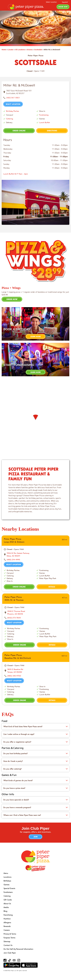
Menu (6, 873)
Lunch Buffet (45, 122)
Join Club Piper (10, 953)
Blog (5, 911)
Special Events (9, 888)
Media (6, 907)
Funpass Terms (9, 938)
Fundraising (44, 115)
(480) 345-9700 (14, 676)
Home (4, 50)
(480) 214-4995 (13, 560)
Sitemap (7, 941)
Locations (7, 877)
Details (52, 587)
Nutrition (7, 919)
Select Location (51, 2)
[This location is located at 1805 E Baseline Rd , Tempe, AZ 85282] (37, 671)
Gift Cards (8, 900)
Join (35, 837)
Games (6, 885)
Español (65, 2)
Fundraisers (8, 892)
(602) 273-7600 (14, 618)
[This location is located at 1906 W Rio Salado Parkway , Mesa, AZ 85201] (37, 555)
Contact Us (8, 945)
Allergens (7, 922)
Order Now (63, 7)
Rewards (7, 926)
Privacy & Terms (10, 934)
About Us (7, 903)
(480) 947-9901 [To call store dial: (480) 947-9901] (13, 98)
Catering (10, 119)
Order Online (19, 131)
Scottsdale (38, 50)
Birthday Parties (13, 111)
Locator (11, 50)
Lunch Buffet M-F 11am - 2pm (16, 174)
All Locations (20, 50)
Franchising (8, 915)
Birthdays (7, 881)
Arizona (30, 50)
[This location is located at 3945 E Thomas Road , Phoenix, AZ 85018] (37, 613)
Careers (7, 930)
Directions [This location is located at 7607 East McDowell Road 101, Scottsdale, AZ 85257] (52, 131)
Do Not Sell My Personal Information (18, 949)
